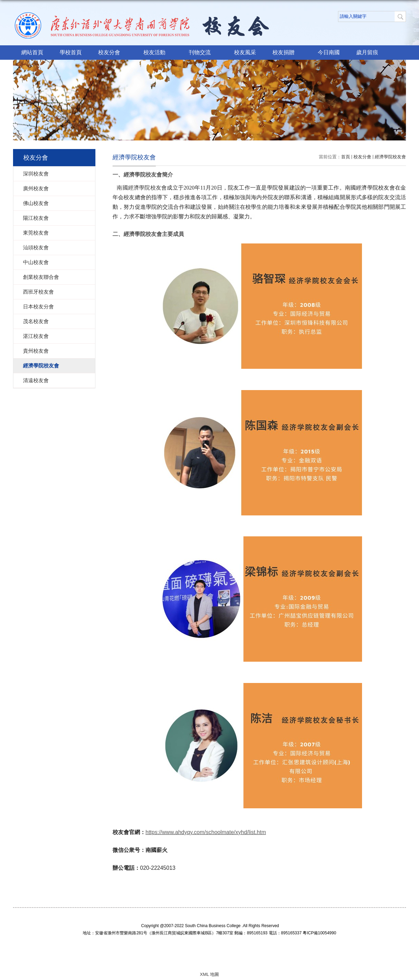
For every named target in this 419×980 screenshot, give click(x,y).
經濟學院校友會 (390, 157)
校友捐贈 (287, 53)
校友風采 (245, 52)
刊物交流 (203, 53)
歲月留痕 (367, 52)
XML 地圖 (210, 974)
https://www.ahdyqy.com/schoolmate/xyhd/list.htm (206, 832)
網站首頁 (32, 52)
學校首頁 (71, 52)
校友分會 (113, 53)
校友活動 (158, 53)
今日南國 (329, 52)
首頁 (346, 157)
